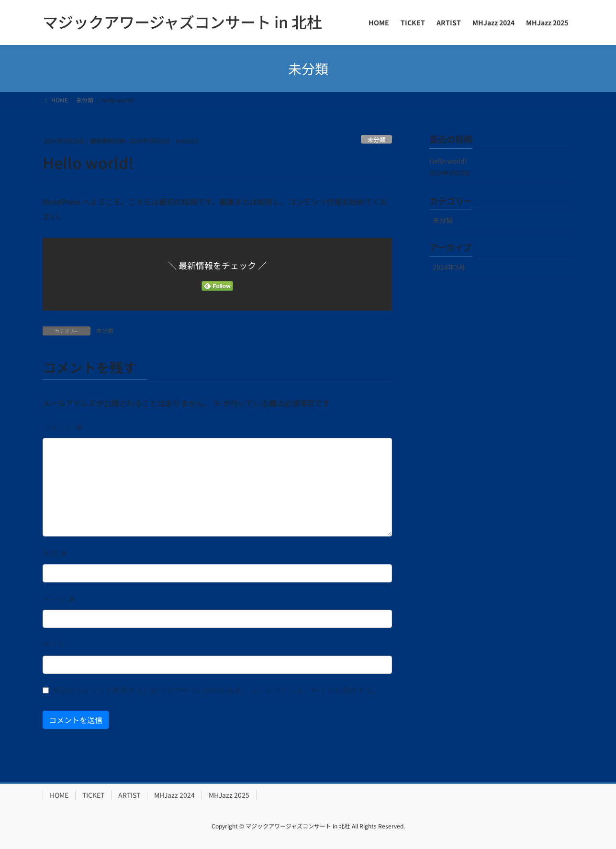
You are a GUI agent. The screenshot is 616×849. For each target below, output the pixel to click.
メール (59, 599)
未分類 (376, 140)
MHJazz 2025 (229, 795)
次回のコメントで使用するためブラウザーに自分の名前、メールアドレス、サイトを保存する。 (215, 690)
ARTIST (129, 795)
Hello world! (448, 161)
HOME (59, 795)
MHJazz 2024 (174, 795)
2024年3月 (449, 267)
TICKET (93, 795)
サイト (54, 644)
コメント (63, 427)
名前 (55, 553)
